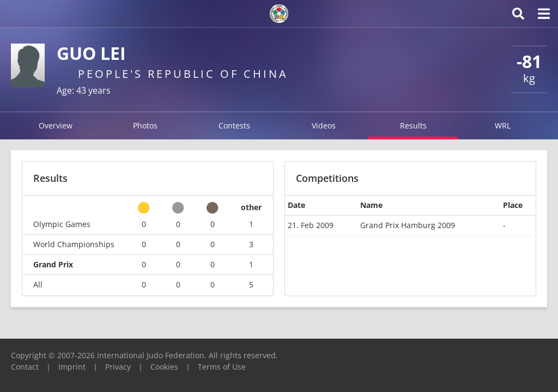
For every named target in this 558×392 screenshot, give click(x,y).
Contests (234, 125)
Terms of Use (222, 367)
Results (413, 125)
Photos (145, 125)
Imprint (72, 367)
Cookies (164, 367)
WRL (503, 125)
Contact (25, 367)
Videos (324, 125)
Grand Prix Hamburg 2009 (408, 225)
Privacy (118, 367)
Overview (56, 125)
